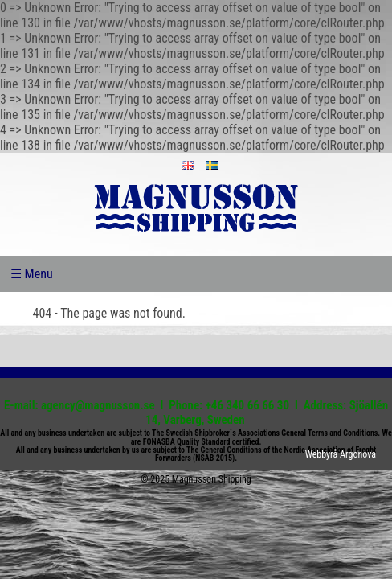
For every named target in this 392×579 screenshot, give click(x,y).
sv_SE (212, 165)
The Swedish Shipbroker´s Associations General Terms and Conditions (265, 433)
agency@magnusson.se (98, 405)
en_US (188, 165)
